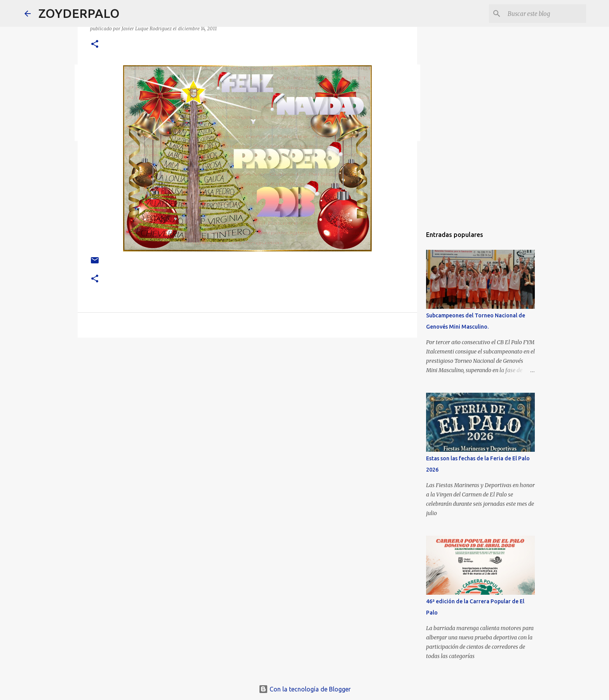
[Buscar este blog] (545, 14)
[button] (95, 44)
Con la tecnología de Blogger (305, 689)
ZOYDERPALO (79, 13)
